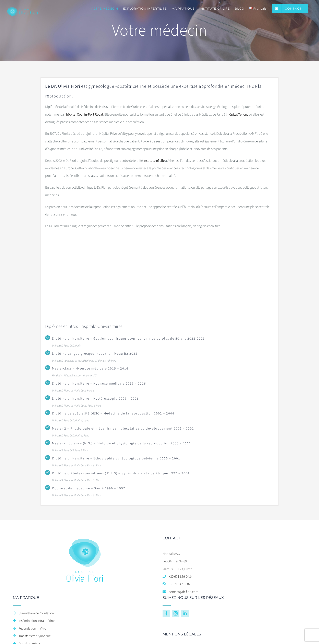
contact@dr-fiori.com (184, 592)
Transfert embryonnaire (35, 636)
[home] (85, 540)
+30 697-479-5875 (180, 584)
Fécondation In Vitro (32, 629)
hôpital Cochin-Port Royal (85, 115)
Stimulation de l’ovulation (36, 613)
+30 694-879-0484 (181, 577)
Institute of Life (154, 161)
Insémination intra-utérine (37, 621)
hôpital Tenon (237, 115)
